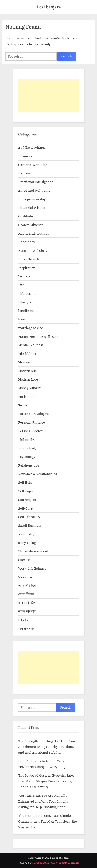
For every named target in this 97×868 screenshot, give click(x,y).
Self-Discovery (29, 517)
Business (25, 156)
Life (21, 285)
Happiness (26, 242)
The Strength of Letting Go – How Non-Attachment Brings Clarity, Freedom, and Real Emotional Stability (47, 747)
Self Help (25, 482)
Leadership (27, 276)
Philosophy (27, 440)
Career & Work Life (33, 165)
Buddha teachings (32, 147)
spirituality (27, 534)
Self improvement (32, 491)
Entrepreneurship (32, 199)
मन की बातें (25, 620)
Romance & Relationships (38, 474)
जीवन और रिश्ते (27, 603)
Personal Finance (32, 422)
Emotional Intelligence (36, 182)
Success (24, 560)
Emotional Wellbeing (34, 190)
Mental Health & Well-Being (39, 336)
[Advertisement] (49, 96)
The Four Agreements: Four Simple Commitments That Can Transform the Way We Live (48, 821)
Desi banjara (49, 7)
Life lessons (27, 293)
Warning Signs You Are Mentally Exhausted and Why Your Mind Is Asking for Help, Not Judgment (43, 801)
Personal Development (35, 414)
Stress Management (33, 551)
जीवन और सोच (27, 611)
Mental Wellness (31, 345)
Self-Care (25, 508)
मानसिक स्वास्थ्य (28, 628)
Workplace (26, 577)
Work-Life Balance (32, 568)
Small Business (30, 525)
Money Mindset (30, 388)
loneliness (26, 311)
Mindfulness (28, 354)
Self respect (27, 500)
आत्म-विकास (26, 594)
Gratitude (25, 216)
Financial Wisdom (32, 207)
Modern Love (28, 379)
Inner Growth (29, 259)
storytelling (27, 543)
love (21, 319)
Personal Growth (31, 431)
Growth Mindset (30, 225)
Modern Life (27, 371)
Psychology (27, 457)
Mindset (24, 362)
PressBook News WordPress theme (57, 863)
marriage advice (31, 328)
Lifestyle (25, 302)
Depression (27, 173)
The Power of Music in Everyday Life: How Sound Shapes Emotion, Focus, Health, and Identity (46, 781)
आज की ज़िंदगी (27, 585)
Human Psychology (33, 250)
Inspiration (27, 268)
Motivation (26, 397)
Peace (23, 405)
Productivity (28, 448)
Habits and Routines (34, 233)
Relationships (29, 465)
